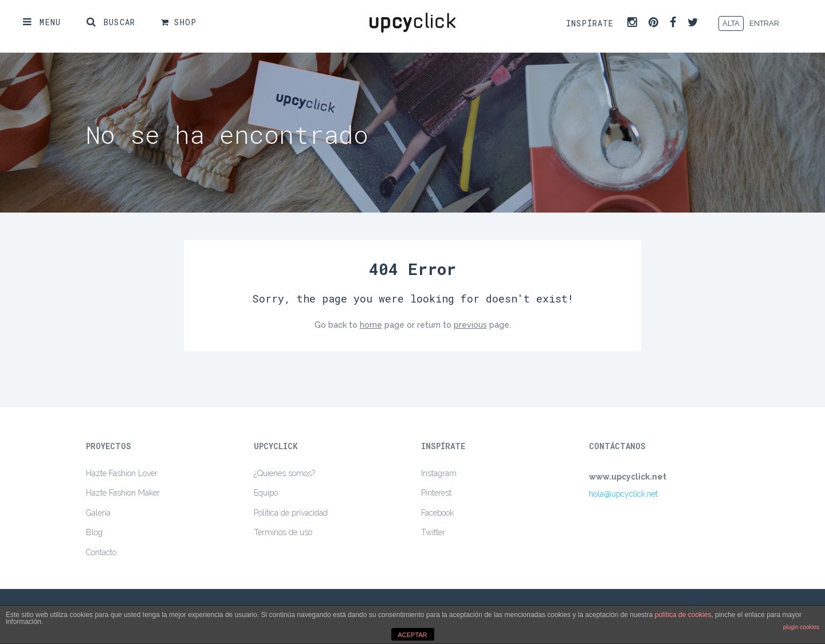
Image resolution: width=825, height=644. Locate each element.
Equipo (266, 493)
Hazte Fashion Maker (123, 493)
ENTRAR (764, 23)
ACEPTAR (412, 635)
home (371, 325)
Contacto (101, 552)
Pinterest (436, 493)
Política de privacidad (291, 513)
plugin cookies (801, 627)
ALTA (731, 23)
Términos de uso (283, 532)
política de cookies (683, 615)
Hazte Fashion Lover (122, 473)
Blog (94, 532)
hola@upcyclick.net (623, 494)
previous (470, 325)
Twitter (433, 532)
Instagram (439, 473)
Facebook (437, 513)
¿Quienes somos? (284, 473)
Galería (98, 513)
